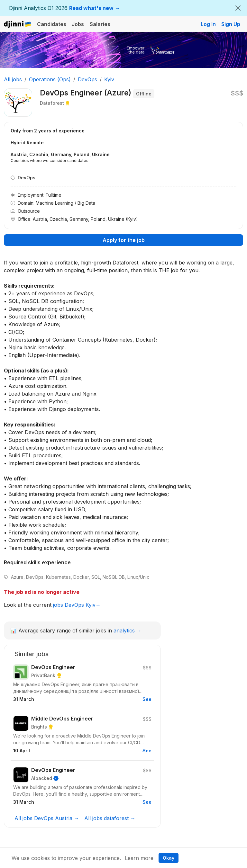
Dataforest (52, 103)
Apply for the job (124, 240)
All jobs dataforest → (110, 818)
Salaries (100, 24)
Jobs (78, 24)
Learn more (139, 858)
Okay (169, 858)
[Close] (238, 8)
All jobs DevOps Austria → (47, 818)
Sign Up (231, 24)
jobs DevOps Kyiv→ (77, 605)
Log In (208, 24)
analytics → (128, 631)
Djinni (18, 25)
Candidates (52, 24)
